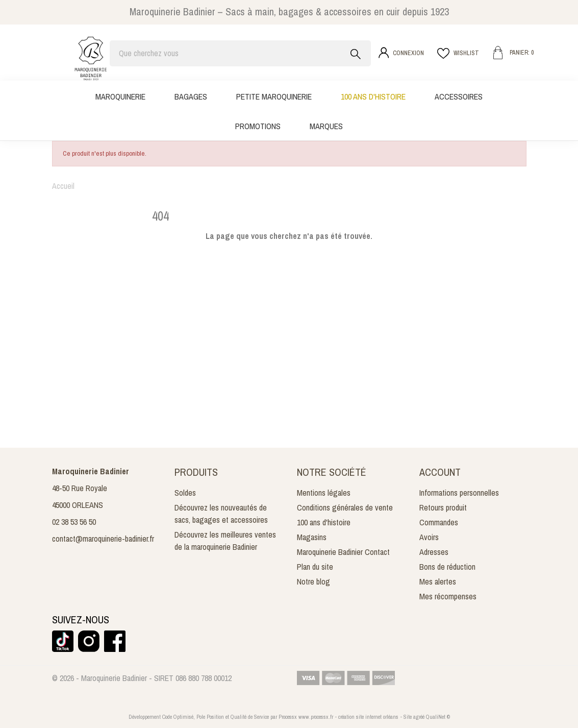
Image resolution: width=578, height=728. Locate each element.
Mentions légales (324, 493)
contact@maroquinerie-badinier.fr (103, 539)
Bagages (191, 96)
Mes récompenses (448, 596)
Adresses (434, 552)
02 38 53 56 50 (74, 522)
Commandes (439, 522)
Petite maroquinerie (274, 96)
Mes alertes (438, 581)
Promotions (258, 126)
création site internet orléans (368, 717)
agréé (419, 717)
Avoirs (429, 537)
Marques (326, 126)
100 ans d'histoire (373, 96)
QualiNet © (438, 717)
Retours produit (443, 507)
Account (440, 472)
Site (408, 717)
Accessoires (459, 96)
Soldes (185, 493)
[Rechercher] (240, 53)
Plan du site (315, 567)
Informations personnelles (459, 493)
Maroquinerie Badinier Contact (343, 552)
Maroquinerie (120, 96)
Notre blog (313, 581)
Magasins (312, 537)
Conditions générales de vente (345, 507)
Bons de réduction (447, 567)
